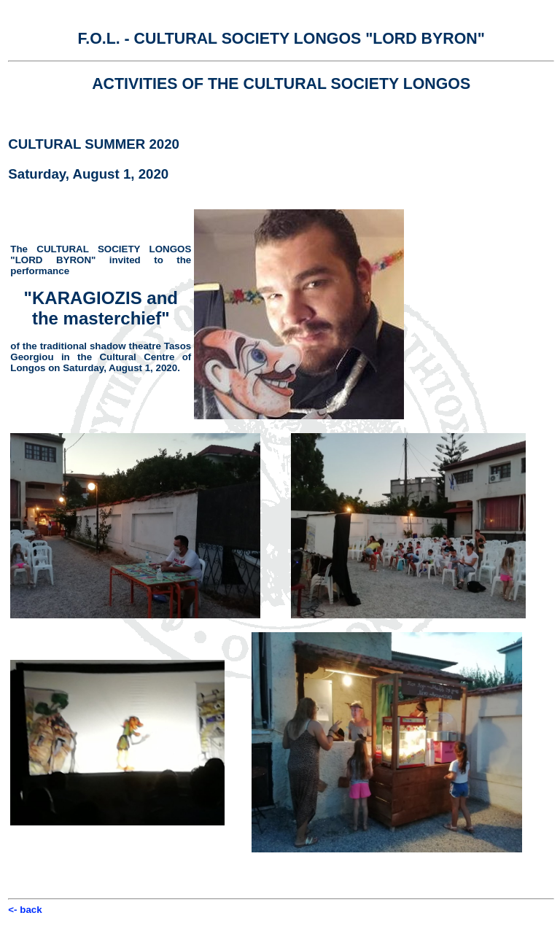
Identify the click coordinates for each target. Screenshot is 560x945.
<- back (25, 910)
